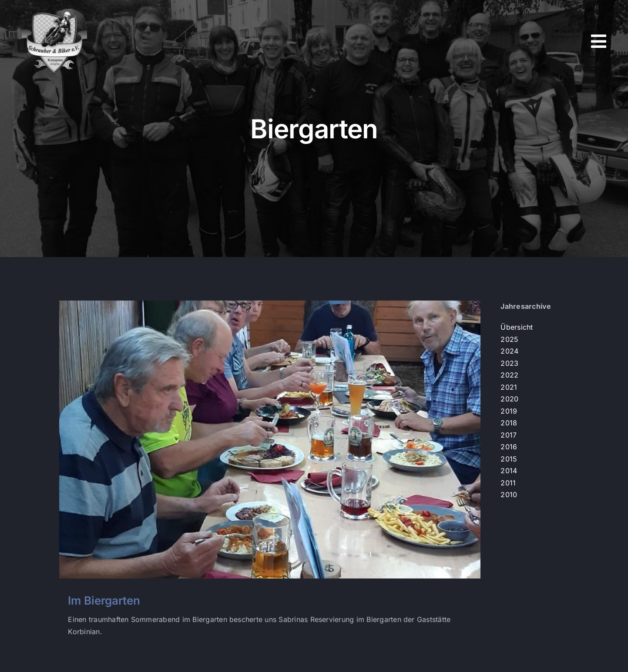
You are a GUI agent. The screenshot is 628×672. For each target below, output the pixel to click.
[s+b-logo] (54, 12)
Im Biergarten (104, 600)
